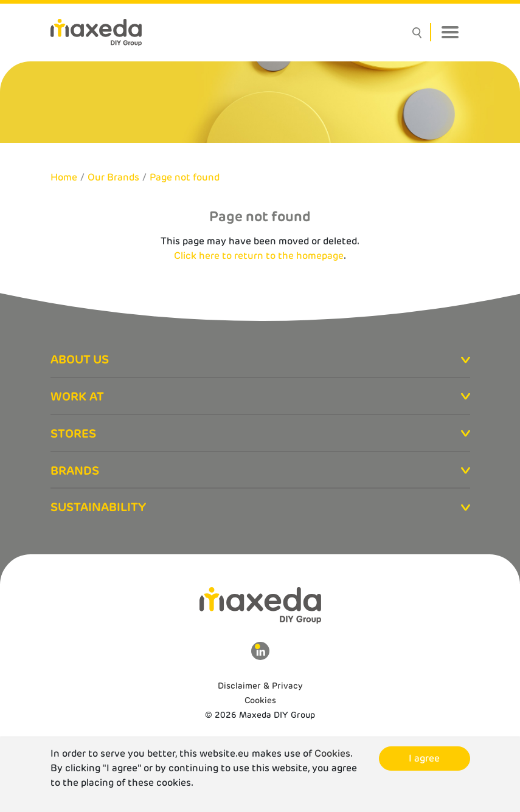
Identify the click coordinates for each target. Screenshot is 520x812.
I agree (424, 758)
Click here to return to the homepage (259, 256)
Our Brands (113, 177)
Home (64, 177)
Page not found (185, 177)
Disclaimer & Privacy (260, 686)
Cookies (260, 700)
